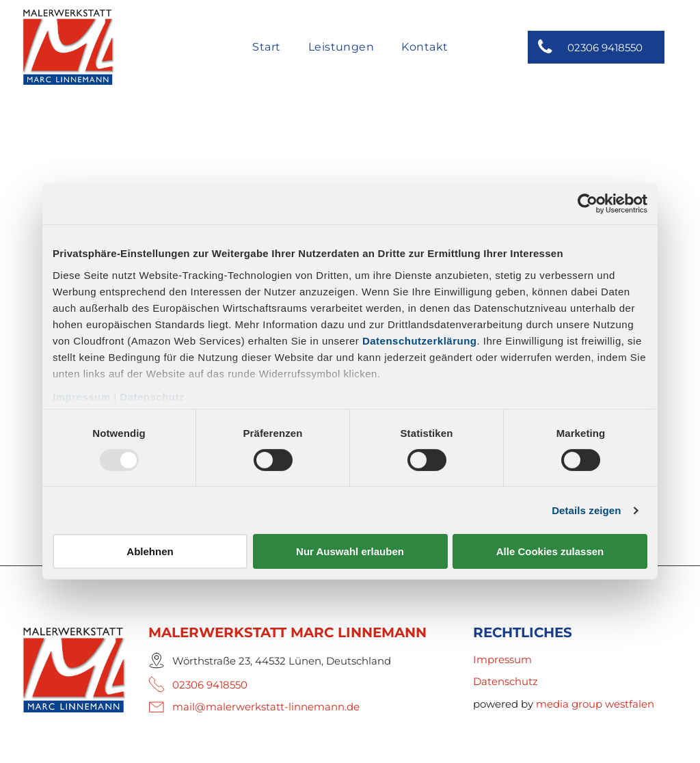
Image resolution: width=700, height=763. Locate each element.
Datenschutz (152, 396)
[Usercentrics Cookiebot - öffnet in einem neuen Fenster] (588, 204)
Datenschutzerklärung (420, 340)
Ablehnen (150, 551)
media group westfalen (595, 704)
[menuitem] (266, 48)
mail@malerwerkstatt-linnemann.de (266, 707)
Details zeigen (586, 510)
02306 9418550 (210, 685)
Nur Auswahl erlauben (350, 551)
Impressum (82, 396)
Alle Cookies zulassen (550, 551)
